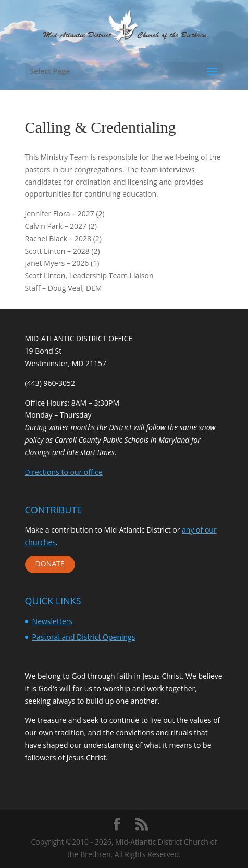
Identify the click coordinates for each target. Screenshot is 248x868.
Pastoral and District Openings (84, 637)
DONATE (50, 563)
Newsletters (53, 621)
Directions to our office (64, 472)
